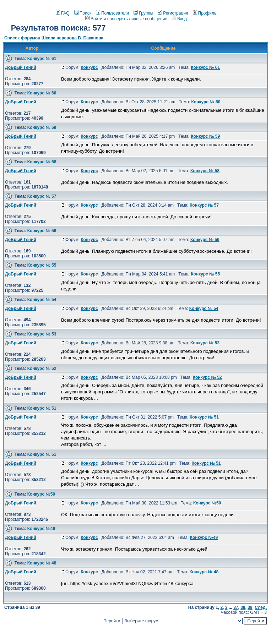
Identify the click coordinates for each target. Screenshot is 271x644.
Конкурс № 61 (42, 59)
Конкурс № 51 (42, 408)
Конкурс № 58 (42, 162)
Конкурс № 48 (42, 563)
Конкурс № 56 (42, 231)
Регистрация (173, 13)
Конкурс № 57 (42, 196)
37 (236, 607)
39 (250, 607)
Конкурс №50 (41, 494)
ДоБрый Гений (21, 67)
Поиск (83, 13)
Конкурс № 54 (42, 300)
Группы (143, 13)
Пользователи (112, 13)
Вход (179, 19)
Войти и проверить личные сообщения (126, 19)
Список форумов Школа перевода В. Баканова (54, 38)
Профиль (205, 13)
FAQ (63, 13)
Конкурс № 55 (42, 265)
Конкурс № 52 (42, 369)
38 (243, 607)
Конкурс (89, 67)
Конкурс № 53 (42, 334)
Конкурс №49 (41, 529)
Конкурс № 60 (42, 93)
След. (261, 607)
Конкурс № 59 (42, 127)
